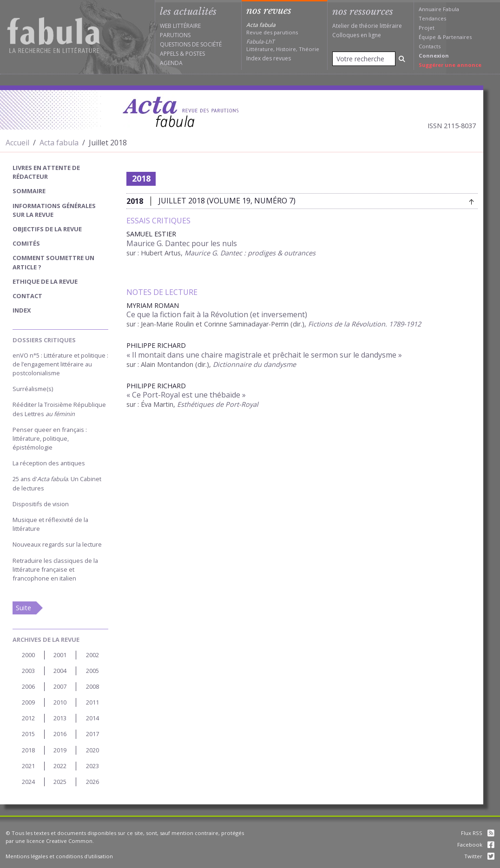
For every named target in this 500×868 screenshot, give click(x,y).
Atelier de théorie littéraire (367, 26)
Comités (26, 243)
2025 (60, 782)
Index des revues (269, 58)
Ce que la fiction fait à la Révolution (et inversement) (217, 314)
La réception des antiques (49, 463)
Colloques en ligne (357, 35)
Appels (169, 54)
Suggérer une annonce (450, 65)
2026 (92, 782)
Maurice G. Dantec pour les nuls (182, 243)
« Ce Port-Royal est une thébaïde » (186, 395)
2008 (92, 686)
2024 (28, 782)
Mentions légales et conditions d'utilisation (59, 856)
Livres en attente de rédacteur (46, 172)
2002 (92, 655)
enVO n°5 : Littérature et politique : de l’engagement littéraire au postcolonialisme (60, 364)
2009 (28, 702)
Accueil (17, 143)
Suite (23, 608)
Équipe (427, 37)
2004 (60, 671)
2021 (28, 766)
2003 (28, 671)
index (22, 310)
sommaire (29, 191)
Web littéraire (180, 26)
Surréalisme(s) (33, 389)
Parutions (175, 35)
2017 (92, 734)
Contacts (430, 46)
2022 (60, 766)
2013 (60, 718)
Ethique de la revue (45, 281)
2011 (92, 702)
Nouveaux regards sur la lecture (57, 544)
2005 (92, 671)
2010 (60, 702)
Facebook (476, 845)
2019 (60, 750)
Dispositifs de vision (41, 504)
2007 (60, 686)
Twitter (479, 856)
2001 (60, 655)
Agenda (171, 63)
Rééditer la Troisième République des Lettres (59, 409)
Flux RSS (478, 833)
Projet (427, 28)
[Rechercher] (402, 59)
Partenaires (457, 37)
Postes (195, 54)
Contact (27, 296)
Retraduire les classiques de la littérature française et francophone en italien (55, 569)
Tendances (432, 18)
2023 (92, 766)
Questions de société (191, 44)
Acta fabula (59, 143)
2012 (28, 718)
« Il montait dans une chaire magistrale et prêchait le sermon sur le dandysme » (264, 355)
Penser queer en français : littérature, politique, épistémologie (50, 438)
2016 (60, 734)
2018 (28, 750)
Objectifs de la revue (47, 229)
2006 (28, 686)
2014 (92, 718)
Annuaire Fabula (439, 9)
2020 (92, 750)
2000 (28, 655)
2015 (28, 734)
